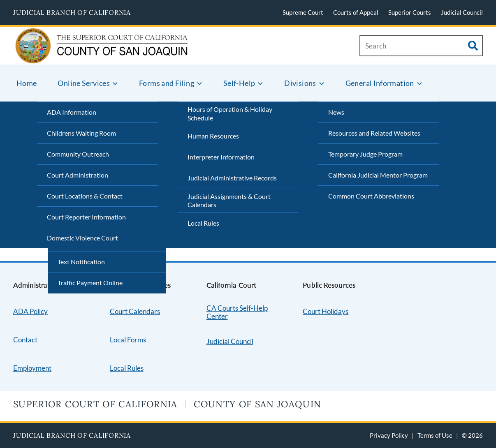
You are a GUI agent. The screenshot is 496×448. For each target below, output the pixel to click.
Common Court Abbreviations (371, 196)
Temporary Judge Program (365, 154)
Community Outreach (78, 154)
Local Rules (203, 223)
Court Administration (78, 175)
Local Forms (128, 340)
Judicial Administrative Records (232, 178)
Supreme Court (303, 12)
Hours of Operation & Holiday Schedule (230, 113)
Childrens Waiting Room (81, 133)
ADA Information (72, 112)
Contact (25, 340)
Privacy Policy (389, 435)
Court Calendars (135, 311)
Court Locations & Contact (85, 196)
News (336, 112)
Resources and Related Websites (374, 133)
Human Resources (213, 136)
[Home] (72, 54)
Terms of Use (435, 435)
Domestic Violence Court (82, 238)
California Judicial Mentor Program (378, 175)
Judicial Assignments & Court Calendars (229, 201)
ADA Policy (30, 311)
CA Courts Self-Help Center (237, 312)
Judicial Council (462, 12)
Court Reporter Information (86, 217)
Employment (32, 368)
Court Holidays (326, 311)
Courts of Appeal (356, 12)
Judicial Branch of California (72, 12)
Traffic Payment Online (90, 283)
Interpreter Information (221, 157)
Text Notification (81, 262)
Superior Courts (410, 12)
